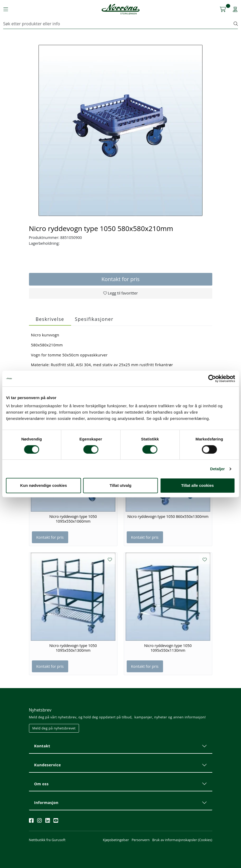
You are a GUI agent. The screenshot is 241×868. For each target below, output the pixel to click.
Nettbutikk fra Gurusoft (47, 840)
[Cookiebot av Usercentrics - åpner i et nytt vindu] (212, 379)
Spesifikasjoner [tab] (94, 319)
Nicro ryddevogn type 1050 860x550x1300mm (168, 517)
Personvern (141, 840)
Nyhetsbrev (40, 710)
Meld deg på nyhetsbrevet (54, 728)
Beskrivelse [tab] (50, 319)
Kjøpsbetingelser (116, 840)
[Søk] (119, 24)
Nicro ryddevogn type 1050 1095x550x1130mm (168, 648)
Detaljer (218, 469)
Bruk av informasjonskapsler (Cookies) (182, 840)
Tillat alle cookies (198, 485)
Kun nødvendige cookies (44, 485)
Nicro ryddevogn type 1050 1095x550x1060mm (73, 519)
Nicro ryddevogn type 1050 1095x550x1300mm (73, 648)
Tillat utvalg (120, 485)
